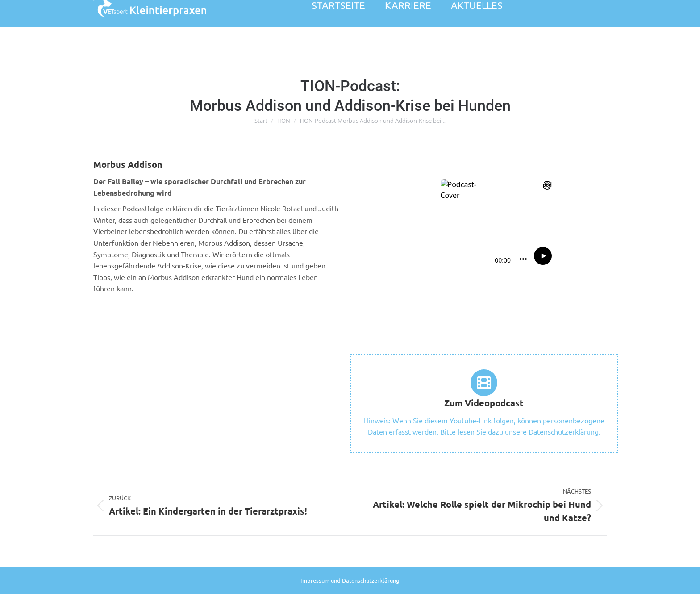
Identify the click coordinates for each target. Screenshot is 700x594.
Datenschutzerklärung (564, 431)
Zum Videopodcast (484, 403)
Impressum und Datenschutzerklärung (350, 580)
